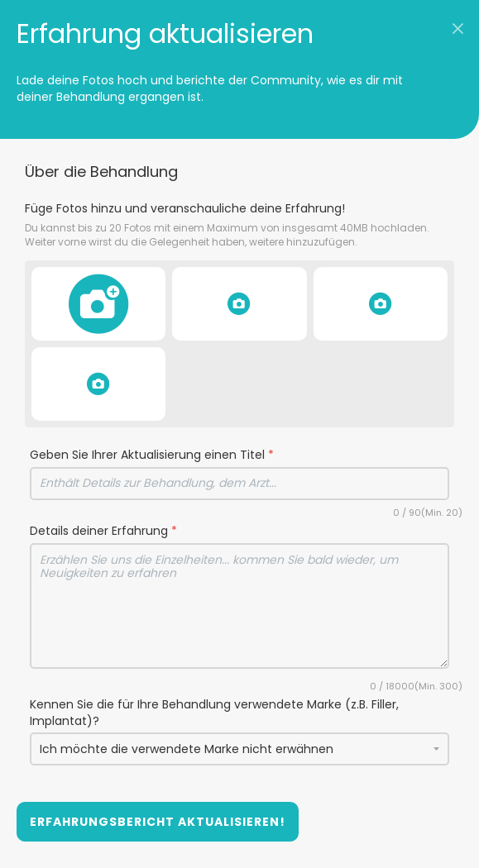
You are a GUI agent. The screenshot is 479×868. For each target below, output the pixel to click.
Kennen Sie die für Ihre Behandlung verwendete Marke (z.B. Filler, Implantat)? (214, 713)
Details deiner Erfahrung (103, 531)
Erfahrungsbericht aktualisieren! (158, 822)
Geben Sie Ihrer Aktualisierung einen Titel (152, 455)
